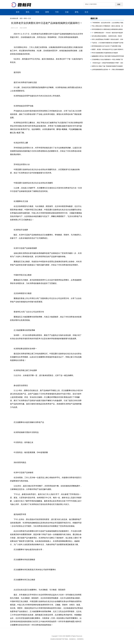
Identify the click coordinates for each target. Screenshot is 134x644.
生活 (86, 12)
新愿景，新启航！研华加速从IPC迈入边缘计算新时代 (107, 49)
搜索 (119, 4)
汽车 (57, 12)
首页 (18, 12)
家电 (77, 12)
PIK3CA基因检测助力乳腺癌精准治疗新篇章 (105, 53)
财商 (47, 12)
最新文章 (94, 18)
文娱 (67, 12)
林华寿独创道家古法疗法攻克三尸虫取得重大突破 (106, 46)
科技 (37, 12)
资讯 (27, 12)
